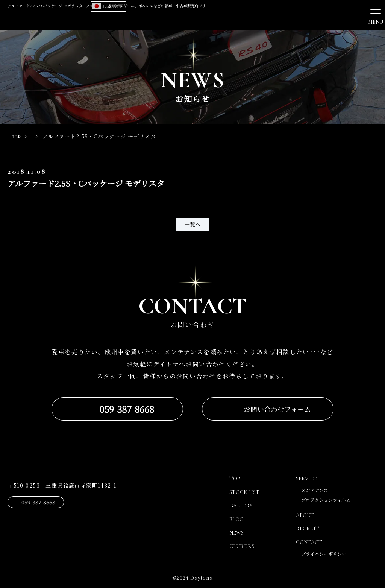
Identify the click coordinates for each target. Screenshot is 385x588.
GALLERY (242, 506)
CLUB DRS (243, 546)
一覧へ (192, 224)
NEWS (237, 533)
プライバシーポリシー (324, 554)
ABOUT (306, 515)
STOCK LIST (246, 492)
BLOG (237, 519)
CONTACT (311, 542)
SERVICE (307, 479)
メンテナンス (315, 490)
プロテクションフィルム (326, 500)
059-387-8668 (127, 409)
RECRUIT (308, 529)
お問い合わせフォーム (277, 409)
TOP (18, 136)
